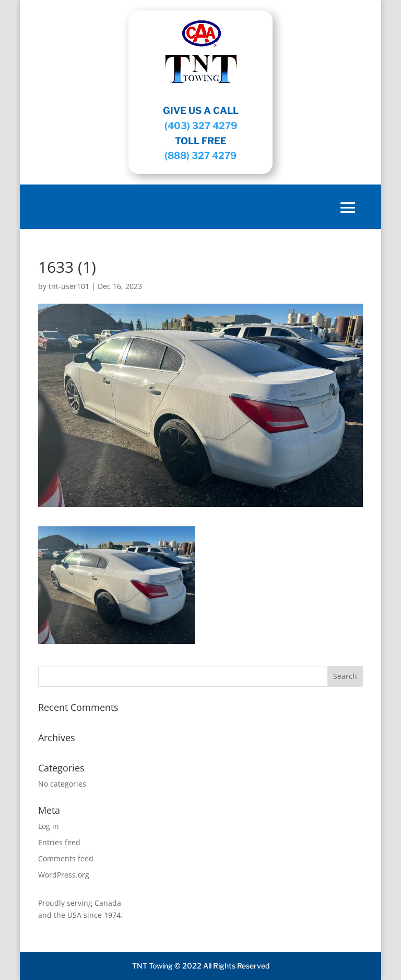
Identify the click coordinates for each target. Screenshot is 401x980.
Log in (49, 826)
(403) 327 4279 (201, 126)
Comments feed (66, 858)
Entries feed (59, 842)
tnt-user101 (69, 286)
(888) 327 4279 (200, 155)
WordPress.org (64, 875)
